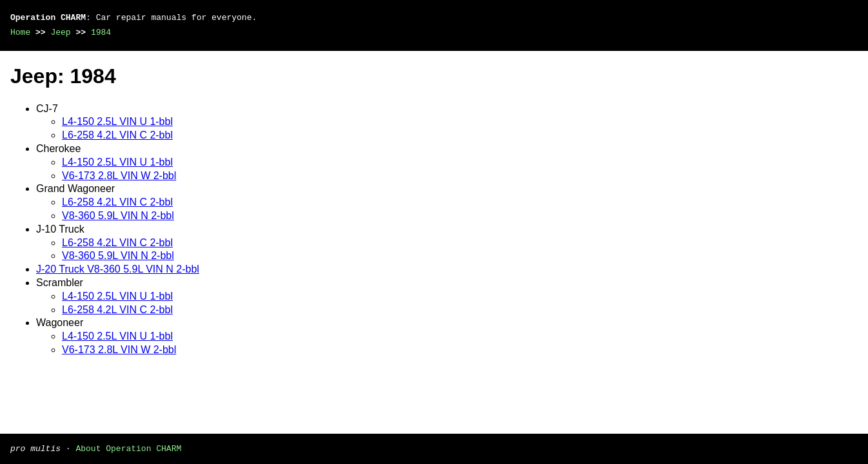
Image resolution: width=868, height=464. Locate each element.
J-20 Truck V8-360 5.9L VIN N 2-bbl (118, 269)
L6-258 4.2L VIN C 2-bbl (117, 135)
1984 (101, 32)
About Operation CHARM (128, 448)
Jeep (60, 32)
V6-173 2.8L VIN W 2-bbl (119, 176)
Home (20, 32)
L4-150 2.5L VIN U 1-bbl (117, 121)
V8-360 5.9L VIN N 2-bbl (118, 216)
